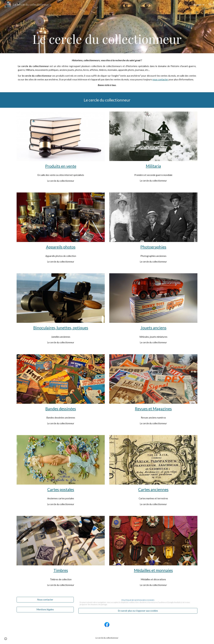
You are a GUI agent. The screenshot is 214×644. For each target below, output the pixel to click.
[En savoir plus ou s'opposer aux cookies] (138, 611)
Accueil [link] (197, 4)
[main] (107, 73)
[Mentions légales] (45, 610)
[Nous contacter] (45, 600)
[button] (210, 4)
